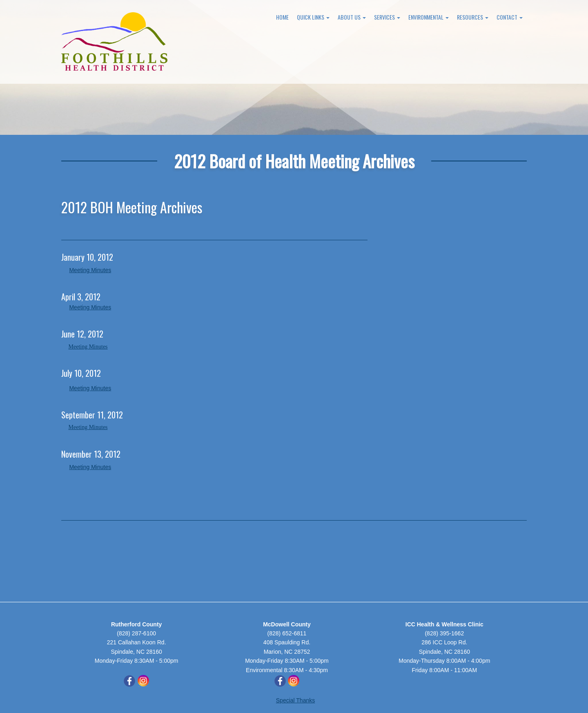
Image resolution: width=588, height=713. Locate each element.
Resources (473, 17)
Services (387, 17)
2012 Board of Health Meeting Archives (294, 161)
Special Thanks (295, 700)
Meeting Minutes (90, 270)
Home (282, 17)
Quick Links (313, 17)
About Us (352, 17)
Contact (510, 17)
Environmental (429, 17)
